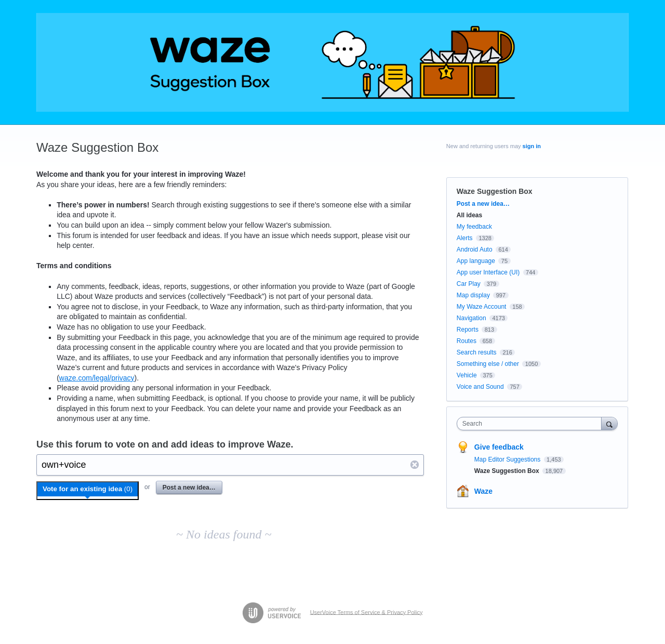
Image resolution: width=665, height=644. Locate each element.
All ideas (469, 215)
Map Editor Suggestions (508, 459)
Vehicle (467, 375)
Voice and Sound (480, 387)
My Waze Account (482, 307)
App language (476, 261)
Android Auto (475, 249)
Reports (468, 330)
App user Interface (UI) (488, 272)
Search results (477, 352)
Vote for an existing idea (88, 489)
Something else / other (488, 364)
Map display (473, 295)
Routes (467, 341)
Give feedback (499, 447)
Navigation (471, 318)
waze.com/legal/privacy (97, 378)
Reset (415, 465)
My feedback (474, 227)
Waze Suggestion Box (508, 471)
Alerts (465, 238)
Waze (483, 491)
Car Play (469, 284)
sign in (532, 146)
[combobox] (532, 424)
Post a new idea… (189, 488)
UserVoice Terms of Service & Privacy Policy (367, 612)
